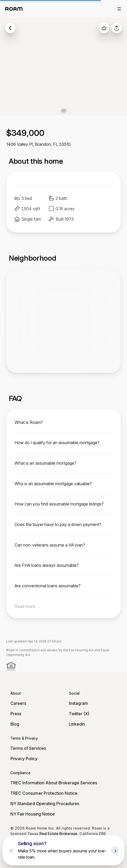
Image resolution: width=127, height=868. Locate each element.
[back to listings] (10, 28)
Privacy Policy (24, 759)
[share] (117, 28)
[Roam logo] (14, 9)
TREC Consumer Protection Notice (44, 793)
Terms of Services (28, 748)
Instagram (78, 703)
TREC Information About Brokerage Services (54, 783)
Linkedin (77, 724)
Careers (18, 703)
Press (16, 714)
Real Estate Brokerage (58, 834)
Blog (15, 724)
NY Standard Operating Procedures (45, 804)
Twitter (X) (79, 714)
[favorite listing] (104, 28)
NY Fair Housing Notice (33, 814)
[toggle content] (64, 422)
